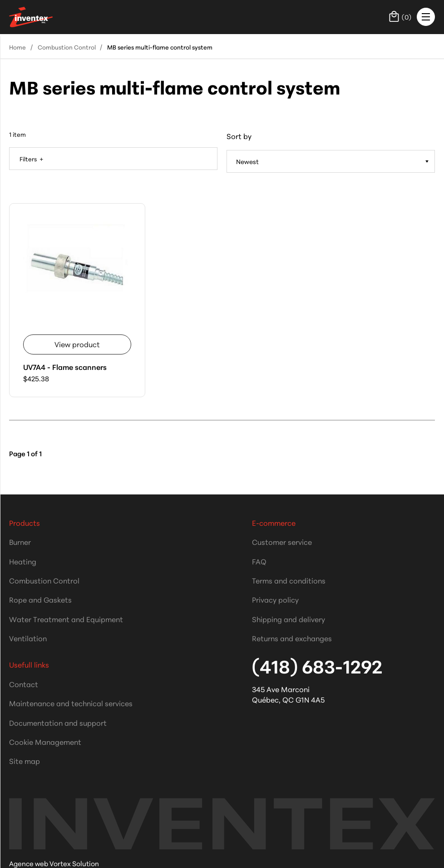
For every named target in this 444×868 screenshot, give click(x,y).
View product (77, 344)
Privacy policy (275, 599)
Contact (24, 684)
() (400, 16)
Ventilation (28, 638)
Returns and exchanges (292, 638)
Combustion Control (67, 47)
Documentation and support (58, 722)
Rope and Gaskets (40, 599)
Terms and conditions (289, 580)
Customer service (282, 541)
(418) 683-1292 (317, 666)
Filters (29, 159)
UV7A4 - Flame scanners (65, 367)
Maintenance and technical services (71, 703)
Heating (23, 561)
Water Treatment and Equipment (66, 619)
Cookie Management (45, 741)
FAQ (259, 561)
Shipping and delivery (289, 619)
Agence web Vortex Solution (54, 863)
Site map (25, 761)
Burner (20, 541)
